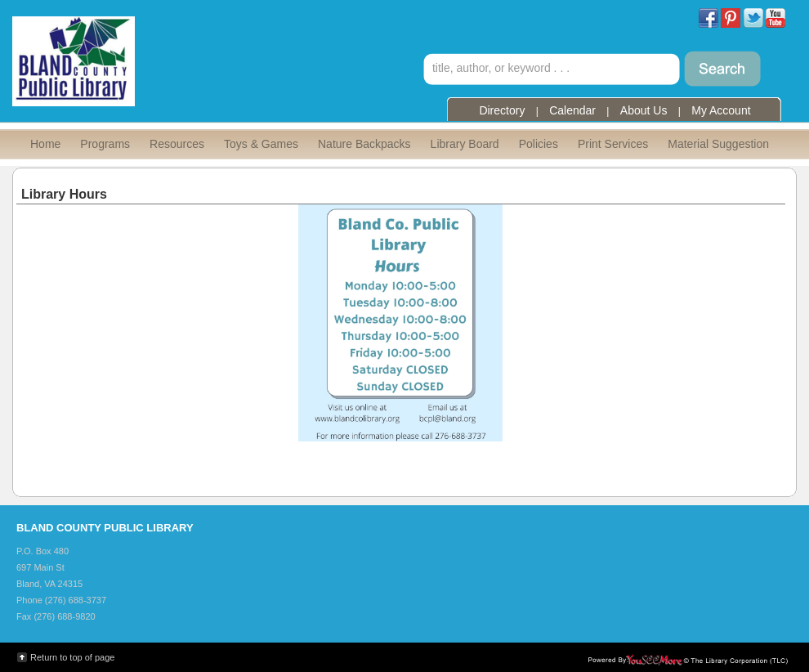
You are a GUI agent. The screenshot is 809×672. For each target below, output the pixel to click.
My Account (721, 110)
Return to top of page (72, 657)
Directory (502, 110)
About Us (644, 110)
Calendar (572, 110)
